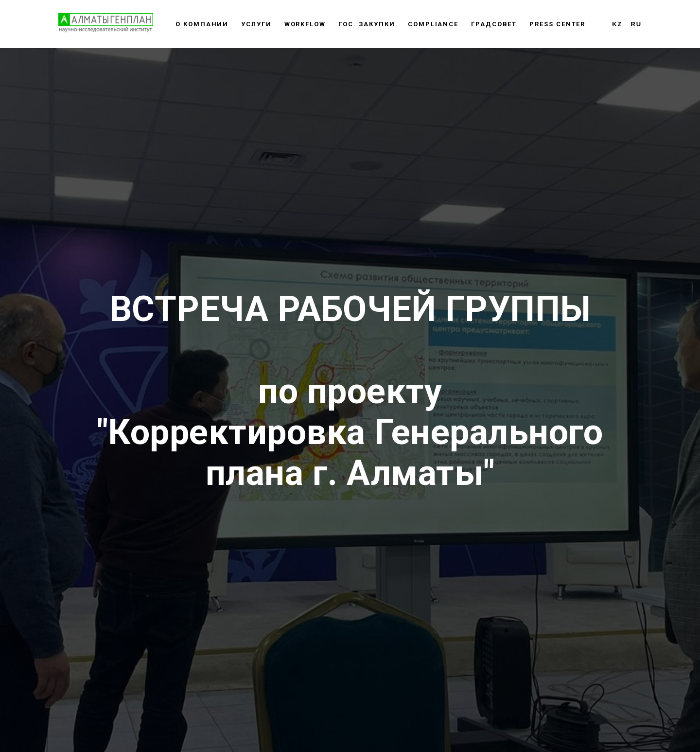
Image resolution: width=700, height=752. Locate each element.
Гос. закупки (367, 24)
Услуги (256, 24)
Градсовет (494, 24)
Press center (557, 24)
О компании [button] (202, 24)
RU (636, 24)
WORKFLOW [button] (305, 24)
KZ (617, 24)
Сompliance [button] (433, 24)
